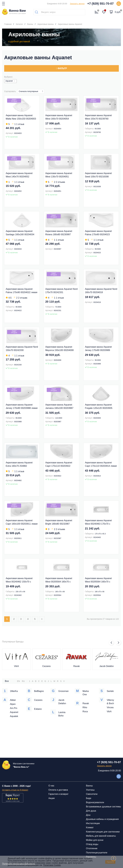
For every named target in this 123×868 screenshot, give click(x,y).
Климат (90, 827)
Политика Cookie (52, 865)
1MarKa (14, 691)
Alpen (13, 704)
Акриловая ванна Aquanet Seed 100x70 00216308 (98, 175)
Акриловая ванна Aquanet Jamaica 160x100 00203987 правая (59, 407)
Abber (13, 700)
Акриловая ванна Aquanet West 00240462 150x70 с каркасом (19, 580)
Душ (88, 815)
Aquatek (14, 716)
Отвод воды (92, 844)
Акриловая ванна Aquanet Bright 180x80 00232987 (59, 522)
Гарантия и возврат (58, 794)
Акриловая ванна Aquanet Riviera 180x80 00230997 (59, 233)
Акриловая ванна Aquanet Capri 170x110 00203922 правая (59, 465)
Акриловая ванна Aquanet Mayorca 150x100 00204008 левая (59, 349)
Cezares (46, 666)
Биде (89, 798)
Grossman (63, 691)
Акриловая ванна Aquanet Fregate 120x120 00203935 (99, 406)
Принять (110, 862)
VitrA (16, 666)
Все (7, 681)
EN (18, 681)
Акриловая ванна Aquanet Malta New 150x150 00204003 (21, 117)
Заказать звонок (77, 4)
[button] (111, 643)
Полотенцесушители (97, 853)
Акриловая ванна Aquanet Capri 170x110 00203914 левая (101, 464)
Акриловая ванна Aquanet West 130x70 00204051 (59, 175)
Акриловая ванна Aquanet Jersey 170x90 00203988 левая (22, 406)
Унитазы (90, 790)
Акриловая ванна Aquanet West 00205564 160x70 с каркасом (59, 580)
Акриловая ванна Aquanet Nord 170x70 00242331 (61, 291)
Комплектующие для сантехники (103, 832)
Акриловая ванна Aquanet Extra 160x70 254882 (19, 464)
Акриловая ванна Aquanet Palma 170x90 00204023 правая (98, 233)
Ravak (76, 666)
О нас (51, 786)
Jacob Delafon (107, 666)
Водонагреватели (95, 802)
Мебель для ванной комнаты (101, 836)
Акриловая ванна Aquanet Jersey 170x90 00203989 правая (98, 349)
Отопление (92, 848)
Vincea (110, 707)
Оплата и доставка (58, 790)
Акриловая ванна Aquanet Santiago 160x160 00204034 (20, 233)
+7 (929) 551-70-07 (100, 4)
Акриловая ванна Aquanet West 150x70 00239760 (98, 117)
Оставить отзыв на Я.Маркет (15, 790)
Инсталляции (93, 823)
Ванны (89, 786)
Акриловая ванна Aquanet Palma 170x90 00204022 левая (21, 291)
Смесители (92, 794)
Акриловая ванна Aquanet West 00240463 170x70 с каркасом (98, 522)
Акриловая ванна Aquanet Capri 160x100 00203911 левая (22, 522)
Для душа (91, 811)
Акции (52, 798)
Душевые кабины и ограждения (102, 819)
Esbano (38, 709)
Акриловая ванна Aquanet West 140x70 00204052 (19, 175)
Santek (110, 691)
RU (23, 681)
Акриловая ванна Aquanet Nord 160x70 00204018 (101, 291)
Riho (85, 707)
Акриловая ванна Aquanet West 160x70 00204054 (59, 117)
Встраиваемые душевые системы (103, 807)
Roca (85, 711)
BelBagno (39, 691)
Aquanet (14, 712)
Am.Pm (14, 708)
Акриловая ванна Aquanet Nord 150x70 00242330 (22, 349)
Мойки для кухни (95, 840)
